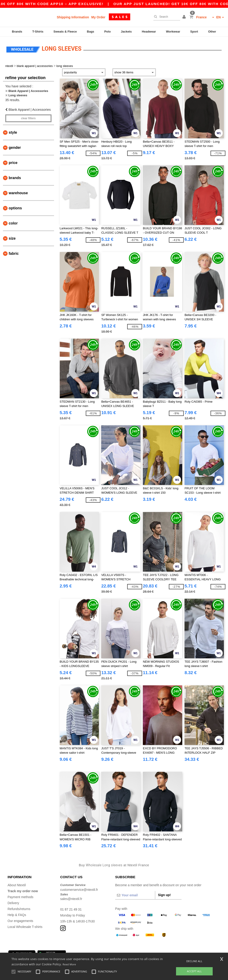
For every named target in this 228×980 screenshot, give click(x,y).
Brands (17, 32)
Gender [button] (15, 148)
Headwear (149, 32)
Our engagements (20, 921)
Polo (107, 32)
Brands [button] (15, 178)
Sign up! (164, 895)
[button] (185, 17)
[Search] (166, 17)
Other (212, 32)
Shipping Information (73, 17)
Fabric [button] (14, 253)
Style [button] (13, 132)
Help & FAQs (17, 915)
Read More (69, 964)
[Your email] (135, 895)
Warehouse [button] (18, 193)
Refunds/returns (19, 909)
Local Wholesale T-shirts (25, 927)
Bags (91, 32)
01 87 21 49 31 (71, 909)
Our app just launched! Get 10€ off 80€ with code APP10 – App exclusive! (100, 4)
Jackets (126, 32)
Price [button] (13, 163)
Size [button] (12, 238)
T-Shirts (38, 32)
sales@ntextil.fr (71, 899)
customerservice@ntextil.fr (79, 890)
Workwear (173, 32)
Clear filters (28, 118)
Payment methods (20, 897)
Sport (194, 32)
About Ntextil (17, 885)
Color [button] (13, 223)
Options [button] (15, 208)
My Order (98, 17)
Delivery (13, 903)
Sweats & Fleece (65, 32)
